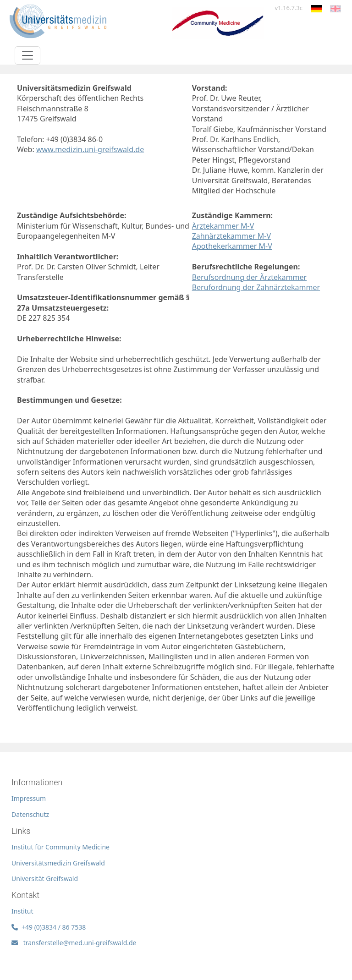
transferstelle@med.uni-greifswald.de (74, 943)
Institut (22, 911)
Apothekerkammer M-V (232, 246)
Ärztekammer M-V (223, 226)
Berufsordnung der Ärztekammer (249, 277)
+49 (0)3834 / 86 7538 (49, 927)
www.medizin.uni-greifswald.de (90, 149)
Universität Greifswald (45, 879)
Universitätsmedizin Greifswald (58, 863)
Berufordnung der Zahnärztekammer (256, 287)
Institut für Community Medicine (60, 847)
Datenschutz (30, 814)
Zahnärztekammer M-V (231, 236)
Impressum (29, 798)
